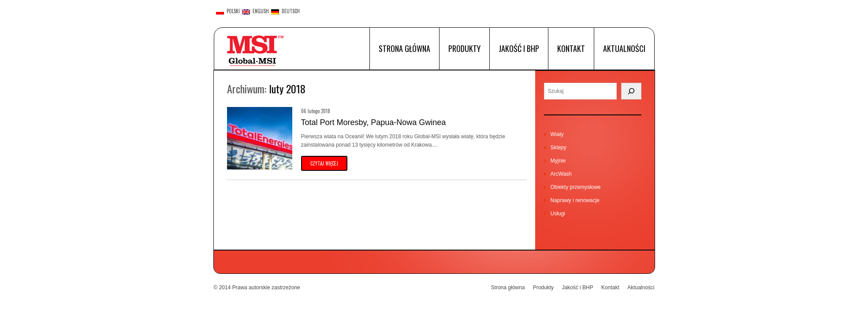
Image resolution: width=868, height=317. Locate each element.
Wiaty (557, 134)
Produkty (464, 48)
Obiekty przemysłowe (576, 187)
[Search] (631, 91)
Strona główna (404, 48)
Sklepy (559, 147)
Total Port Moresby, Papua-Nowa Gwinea (374, 122)
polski (228, 11)
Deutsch (285, 11)
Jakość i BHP (519, 48)
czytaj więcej (324, 163)
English (255, 11)
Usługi (558, 214)
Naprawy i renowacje (575, 200)
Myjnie (558, 161)
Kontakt (571, 48)
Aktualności (624, 48)
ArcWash (561, 174)
